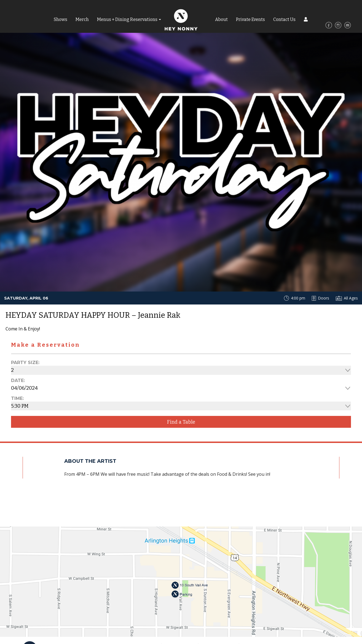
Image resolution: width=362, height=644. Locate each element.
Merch (82, 19)
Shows (61, 19)
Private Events (250, 19)
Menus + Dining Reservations (127, 19)
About (221, 19)
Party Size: (25, 363)
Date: (18, 380)
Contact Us (284, 19)
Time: (17, 398)
